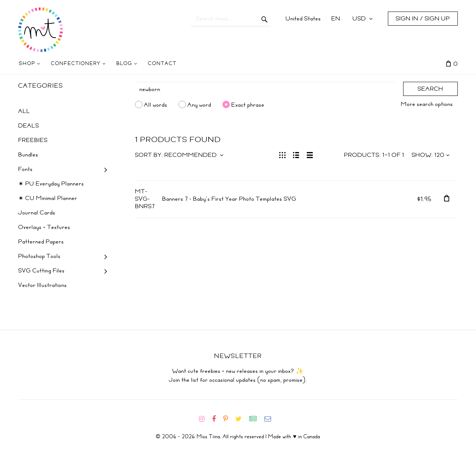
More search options (427, 104)
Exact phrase (248, 104)
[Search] (266, 89)
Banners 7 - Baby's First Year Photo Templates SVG (229, 199)
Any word (199, 104)
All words (156, 104)
